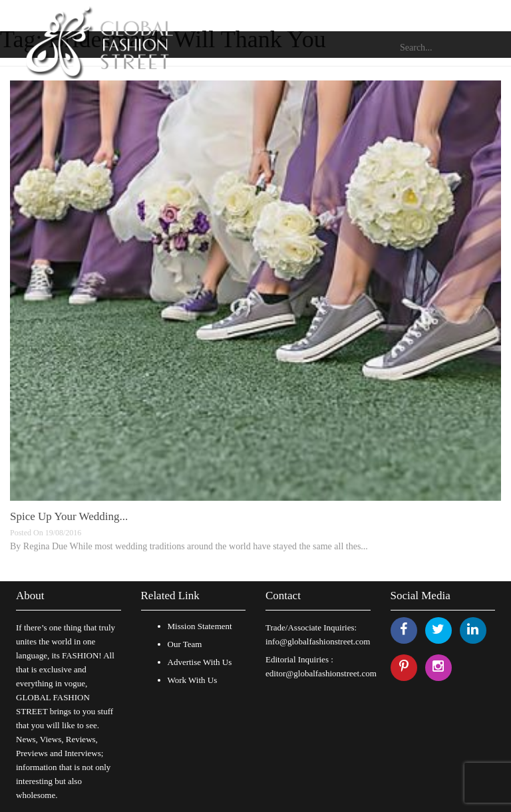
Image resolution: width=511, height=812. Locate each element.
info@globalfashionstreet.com (318, 641)
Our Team (185, 644)
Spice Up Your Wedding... (69, 516)
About (30, 596)
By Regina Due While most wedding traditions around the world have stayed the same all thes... (189, 546)
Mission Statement (200, 626)
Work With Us (193, 680)
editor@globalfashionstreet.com (321, 673)
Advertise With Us (200, 662)
